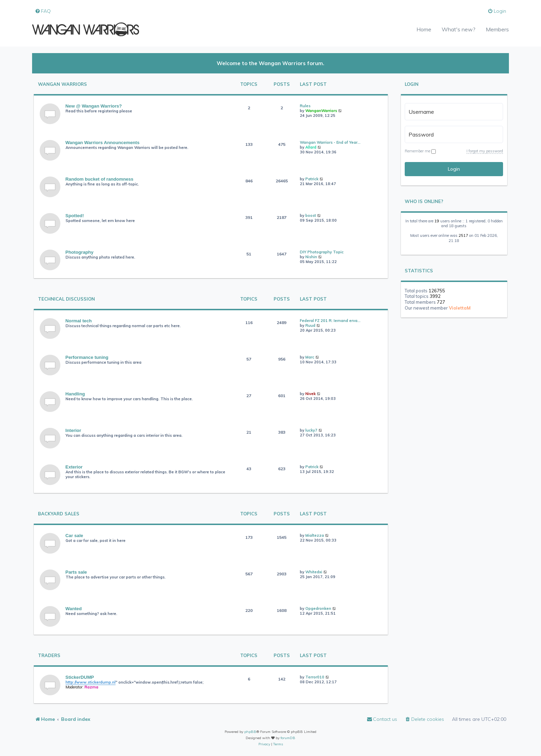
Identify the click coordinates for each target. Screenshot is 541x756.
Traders (49, 656)
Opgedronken (318, 608)
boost (311, 215)
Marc (310, 357)
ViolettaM (460, 308)
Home (424, 29)
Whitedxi (314, 572)
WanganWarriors (321, 111)
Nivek (311, 394)
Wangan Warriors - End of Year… (330, 142)
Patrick (312, 179)
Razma (91, 687)
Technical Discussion (66, 299)
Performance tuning (87, 357)
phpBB (250, 732)
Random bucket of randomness (100, 179)
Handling (75, 394)
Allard (311, 147)
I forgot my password (485, 151)
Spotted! (75, 216)
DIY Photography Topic (322, 252)
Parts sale (76, 572)
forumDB (288, 738)
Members (497, 29)
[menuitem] (43, 11)
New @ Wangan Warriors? (94, 106)
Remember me (420, 151)
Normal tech (79, 321)
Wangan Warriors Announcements (103, 143)
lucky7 (311, 430)
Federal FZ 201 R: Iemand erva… (330, 321)
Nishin (311, 257)
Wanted (74, 609)
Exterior (74, 467)
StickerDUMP (80, 677)
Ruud (310, 325)
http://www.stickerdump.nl (91, 682)
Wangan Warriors (62, 84)
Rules (305, 106)
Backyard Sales (59, 514)
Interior (73, 430)
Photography (80, 252)
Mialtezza (315, 535)
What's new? (459, 29)
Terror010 (315, 677)
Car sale (74, 536)
